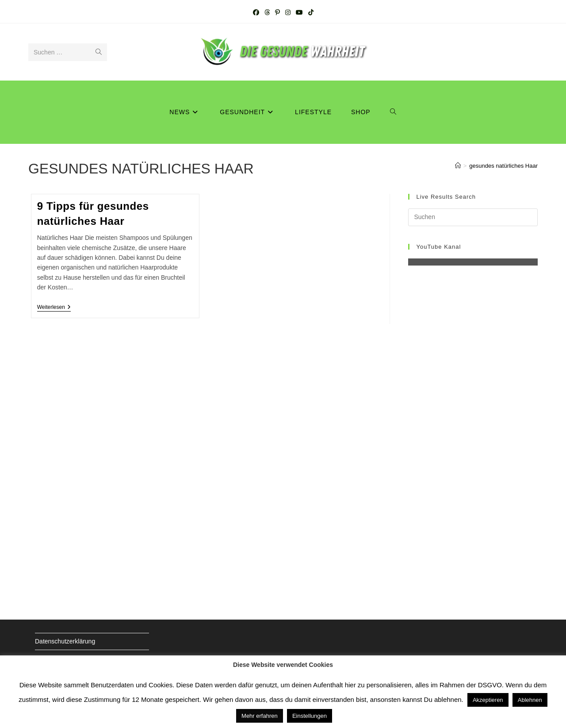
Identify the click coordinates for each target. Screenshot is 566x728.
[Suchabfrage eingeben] (473, 217)
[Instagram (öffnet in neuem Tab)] (288, 13)
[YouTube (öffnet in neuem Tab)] (299, 13)
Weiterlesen (54, 308)
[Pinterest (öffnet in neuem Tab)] (277, 13)
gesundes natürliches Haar (503, 166)
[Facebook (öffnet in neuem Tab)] (256, 13)
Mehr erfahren (260, 716)
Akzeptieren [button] (488, 700)
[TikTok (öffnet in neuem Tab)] (311, 13)
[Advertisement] (473, 437)
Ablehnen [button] (530, 700)
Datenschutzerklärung (65, 641)
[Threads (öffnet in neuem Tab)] (267, 13)
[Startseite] (458, 166)
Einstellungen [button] (310, 716)
